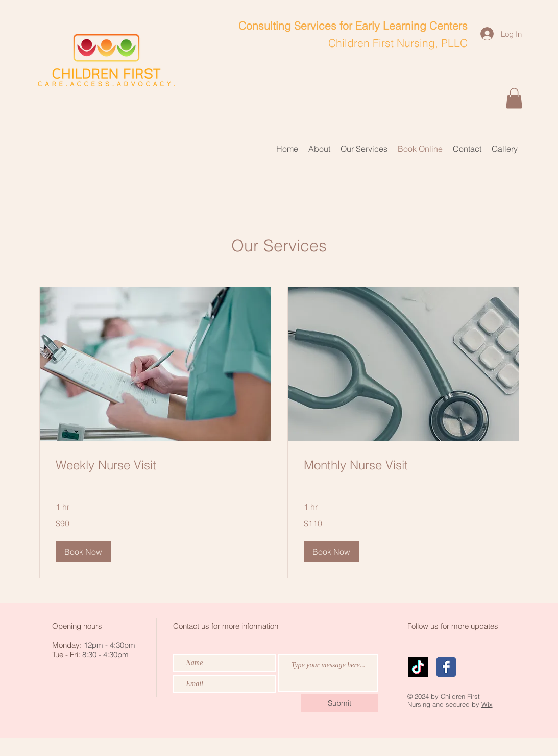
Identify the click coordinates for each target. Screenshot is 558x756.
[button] (514, 98)
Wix (487, 704)
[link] (155, 465)
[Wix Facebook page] (446, 667)
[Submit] (339, 703)
